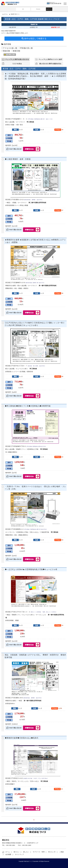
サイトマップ (18, 854)
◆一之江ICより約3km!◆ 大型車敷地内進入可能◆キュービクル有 (31, 569)
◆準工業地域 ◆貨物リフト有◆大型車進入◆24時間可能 (28, 406)
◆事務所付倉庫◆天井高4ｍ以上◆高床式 (22, 738)
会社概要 (7, 854)
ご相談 (60, 852)
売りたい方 (50, 852)
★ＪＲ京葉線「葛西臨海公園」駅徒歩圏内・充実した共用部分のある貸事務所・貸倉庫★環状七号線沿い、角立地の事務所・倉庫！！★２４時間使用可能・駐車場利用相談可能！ (35, 76)
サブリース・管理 (37, 852)
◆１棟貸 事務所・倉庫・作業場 (18, 159)
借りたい (15, 852)
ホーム (6, 14)
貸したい (24, 852)
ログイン (49, 9)
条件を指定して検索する (34, 39)
